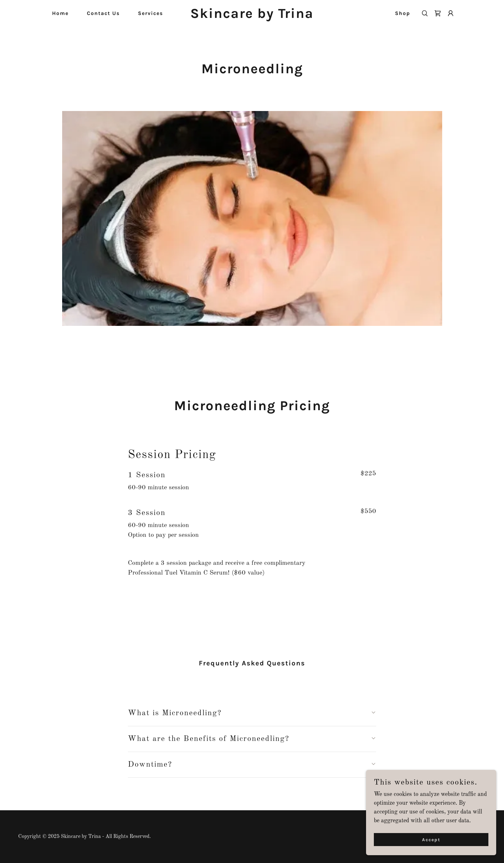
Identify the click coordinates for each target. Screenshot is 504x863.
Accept (431, 840)
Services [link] (150, 13)
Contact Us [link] (103, 13)
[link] (252, 16)
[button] (451, 13)
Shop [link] (403, 13)
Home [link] (60, 13)
